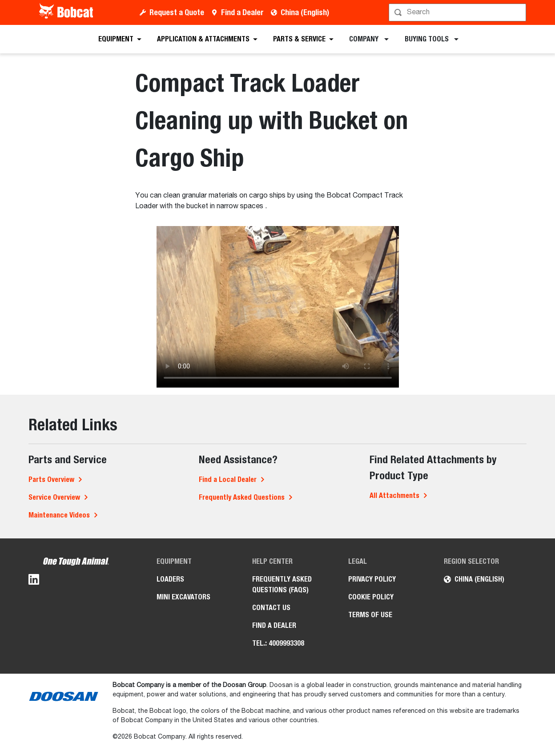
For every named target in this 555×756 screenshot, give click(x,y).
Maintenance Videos (59, 515)
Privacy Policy (372, 579)
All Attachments (394, 495)
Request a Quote (177, 12)
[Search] (458, 12)
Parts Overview (51, 479)
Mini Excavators (183, 597)
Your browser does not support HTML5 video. (278, 307)
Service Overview (54, 497)
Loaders (170, 579)
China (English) (305, 12)
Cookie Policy (371, 597)
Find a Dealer (242, 12)
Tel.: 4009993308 (278, 643)
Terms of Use (370, 615)
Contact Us (271, 608)
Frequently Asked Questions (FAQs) (282, 584)
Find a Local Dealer (228, 479)
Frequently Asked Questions (242, 497)
